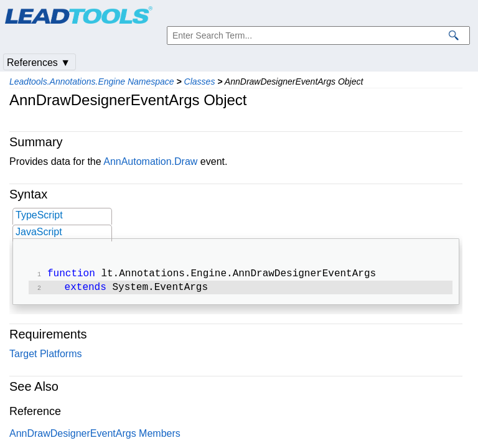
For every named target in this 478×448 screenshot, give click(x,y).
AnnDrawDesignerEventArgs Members (95, 436)
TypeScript (39, 215)
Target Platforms (45, 356)
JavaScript (39, 232)
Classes (200, 82)
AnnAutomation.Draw (150, 161)
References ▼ (39, 63)
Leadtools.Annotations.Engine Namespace (92, 82)
